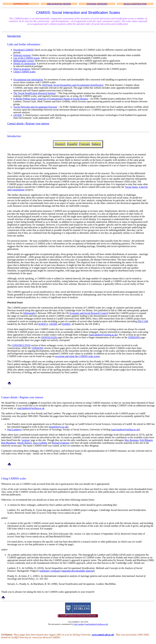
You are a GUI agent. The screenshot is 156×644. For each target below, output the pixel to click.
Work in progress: (22, 69)
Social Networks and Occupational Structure (35, 107)
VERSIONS (134, 337)
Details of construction (24, 63)
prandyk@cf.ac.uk (59, 427)
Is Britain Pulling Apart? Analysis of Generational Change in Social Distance (51, 99)
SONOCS (43, 324)
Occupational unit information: (28, 80)
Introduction (14, 36)
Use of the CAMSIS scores (26, 58)
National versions (22, 55)
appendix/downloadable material (78, 571)
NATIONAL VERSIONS (97, 4)
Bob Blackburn (9, 443)
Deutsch (60, 144)
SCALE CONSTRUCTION (135, 4)
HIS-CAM (143, 321)
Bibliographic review (24, 61)
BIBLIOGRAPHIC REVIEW (59, 4)
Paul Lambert (79, 624)
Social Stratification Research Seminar (37, 93)
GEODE (53, 324)
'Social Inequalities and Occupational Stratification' (78, 85)
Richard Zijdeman (61, 443)
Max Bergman (132, 440)
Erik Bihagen (146, 440)
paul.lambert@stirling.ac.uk (103, 335)
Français (85, 144)
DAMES (66, 324)
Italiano (96, 144)
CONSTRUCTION (21, 345)
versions (26, 440)
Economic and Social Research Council (89, 313)
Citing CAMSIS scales (24, 72)
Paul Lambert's (15, 430)
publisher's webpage (50, 571)
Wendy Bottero (25, 443)
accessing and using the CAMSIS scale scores (77, 356)
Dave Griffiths (40, 443)
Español (72, 144)
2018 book (47, 85)
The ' (16, 93)
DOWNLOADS (49, 337)
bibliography (30, 313)
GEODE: (18, 115)
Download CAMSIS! (24, 50)
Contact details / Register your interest (28, 124)
